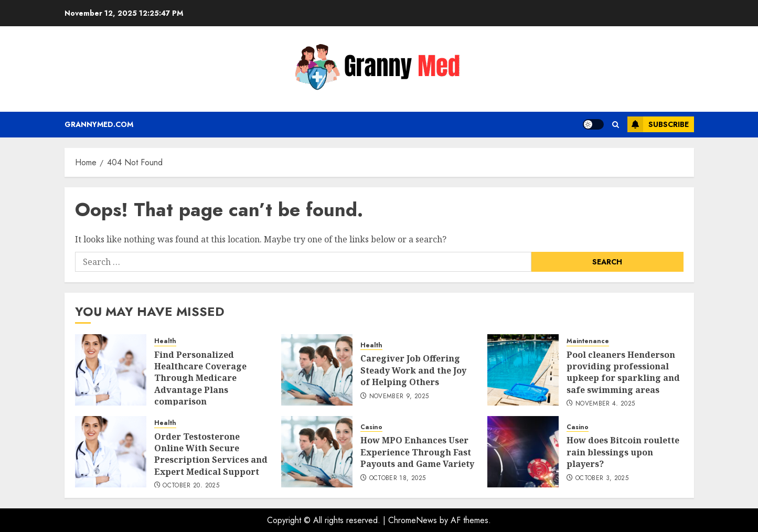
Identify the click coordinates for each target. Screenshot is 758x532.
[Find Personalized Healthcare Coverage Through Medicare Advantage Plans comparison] (111, 370)
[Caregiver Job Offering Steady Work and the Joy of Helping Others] (317, 370)
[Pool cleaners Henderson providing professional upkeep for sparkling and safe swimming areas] (523, 370)
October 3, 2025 (602, 478)
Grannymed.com (99, 124)
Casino (371, 427)
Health (165, 341)
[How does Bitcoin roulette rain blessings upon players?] (523, 452)
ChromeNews (413, 520)
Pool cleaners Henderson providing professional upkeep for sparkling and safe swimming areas (623, 372)
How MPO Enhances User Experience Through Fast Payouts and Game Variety (417, 452)
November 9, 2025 (399, 397)
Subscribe (658, 124)
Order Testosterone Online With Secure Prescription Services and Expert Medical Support (211, 454)
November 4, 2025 (605, 404)
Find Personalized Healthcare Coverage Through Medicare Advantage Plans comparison (200, 378)
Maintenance (588, 341)
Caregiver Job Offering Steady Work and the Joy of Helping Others (413, 370)
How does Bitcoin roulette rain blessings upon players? (623, 452)
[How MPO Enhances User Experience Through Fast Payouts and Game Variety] (317, 452)
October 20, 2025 (191, 486)
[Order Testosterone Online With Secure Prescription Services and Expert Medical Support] (111, 452)
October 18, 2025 (398, 478)
